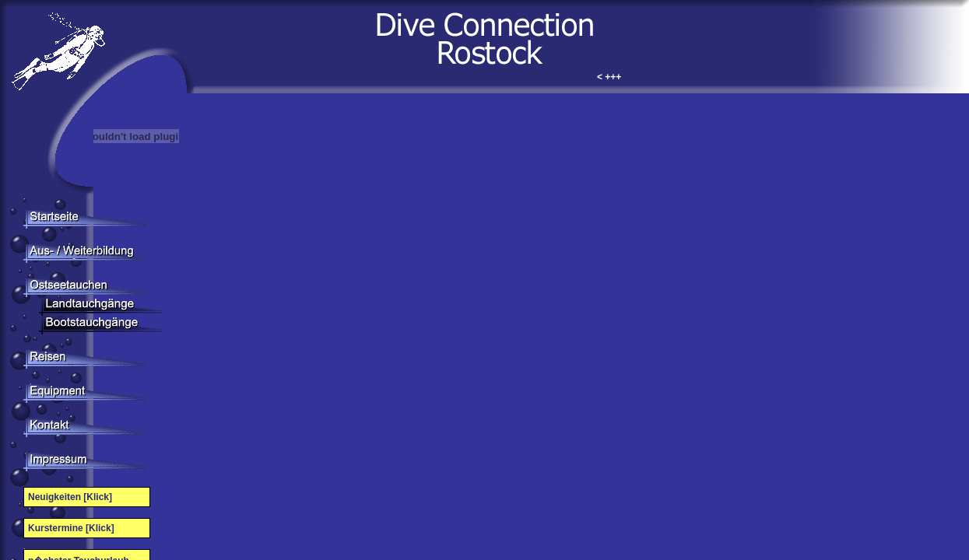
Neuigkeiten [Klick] (70, 497)
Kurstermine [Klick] (71, 528)
